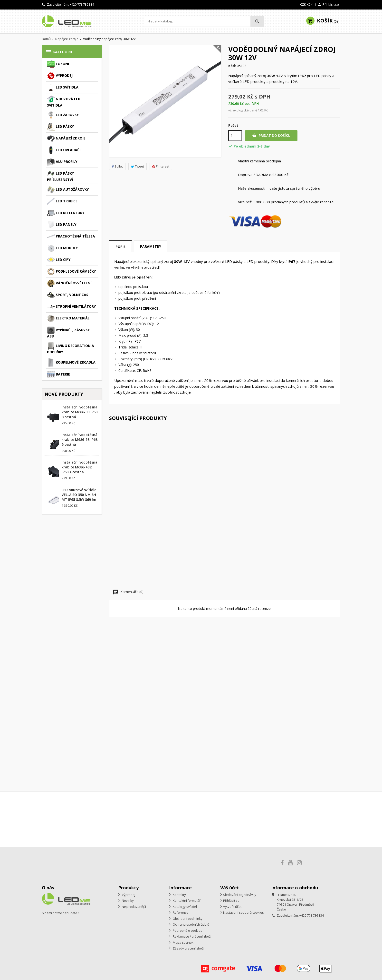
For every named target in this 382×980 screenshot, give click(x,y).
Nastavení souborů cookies (244, 912)
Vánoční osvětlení (69, 283)
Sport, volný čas (68, 295)
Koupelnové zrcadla (71, 363)
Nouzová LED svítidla (64, 101)
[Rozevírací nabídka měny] (307, 5)
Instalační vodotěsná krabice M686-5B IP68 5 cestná (80, 440)
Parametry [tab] (151, 246)
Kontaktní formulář (186, 901)
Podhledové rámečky (71, 272)
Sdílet (117, 166)
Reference (180, 912)
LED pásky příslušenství (60, 176)
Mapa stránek (183, 942)
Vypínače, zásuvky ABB (68, 332)
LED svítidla (63, 88)
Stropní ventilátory (71, 307)
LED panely (62, 225)
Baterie (58, 375)
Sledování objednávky (240, 895)
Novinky (127, 901)
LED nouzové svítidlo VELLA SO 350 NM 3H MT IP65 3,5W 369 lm (79, 495)
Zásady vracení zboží (188, 948)
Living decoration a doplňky (71, 348)
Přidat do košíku (271, 136)
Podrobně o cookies (187, 931)
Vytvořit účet (232, 907)
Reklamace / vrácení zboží (192, 936)
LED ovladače (64, 150)
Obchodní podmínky (187, 919)
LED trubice (62, 201)
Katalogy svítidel (184, 907)
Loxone (58, 64)
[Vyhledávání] (204, 21)
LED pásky (60, 127)
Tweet (138, 166)
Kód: (232, 66)
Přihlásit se (231, 901)
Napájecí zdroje (66, 139)
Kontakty (179, 895)
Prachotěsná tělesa (71, 237)
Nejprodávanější (134, 907)
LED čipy (59, 260)
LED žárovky (63, 115)
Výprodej (60, 76)
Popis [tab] (120, 247)
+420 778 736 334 (82, 4)
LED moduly (62, 248)
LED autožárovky (68, 190)
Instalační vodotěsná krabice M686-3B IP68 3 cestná (80, 412)
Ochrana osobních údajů (191, 924)
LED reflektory (66, 213)
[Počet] (235, 136)
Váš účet (230, 888)
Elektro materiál (68, 318)
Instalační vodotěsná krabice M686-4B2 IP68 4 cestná (80, 467)
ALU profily (62, 162)
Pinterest (161, 166)
